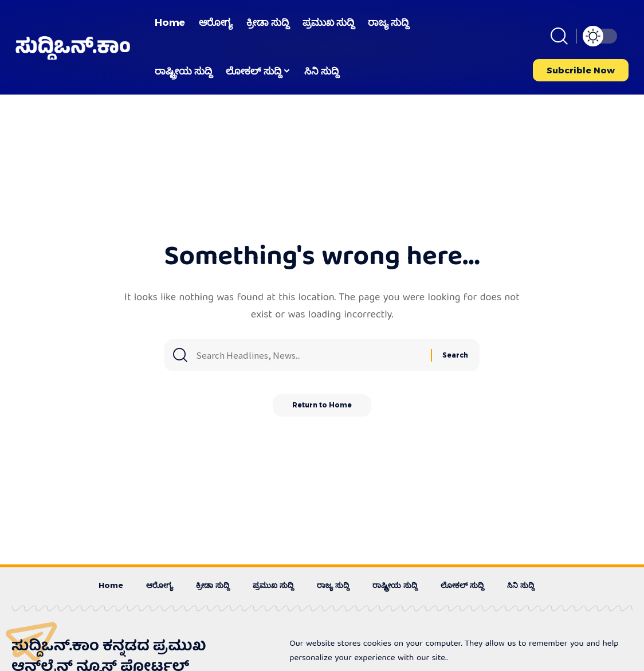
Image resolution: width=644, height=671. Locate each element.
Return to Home (322, 409)
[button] (559, 36)
